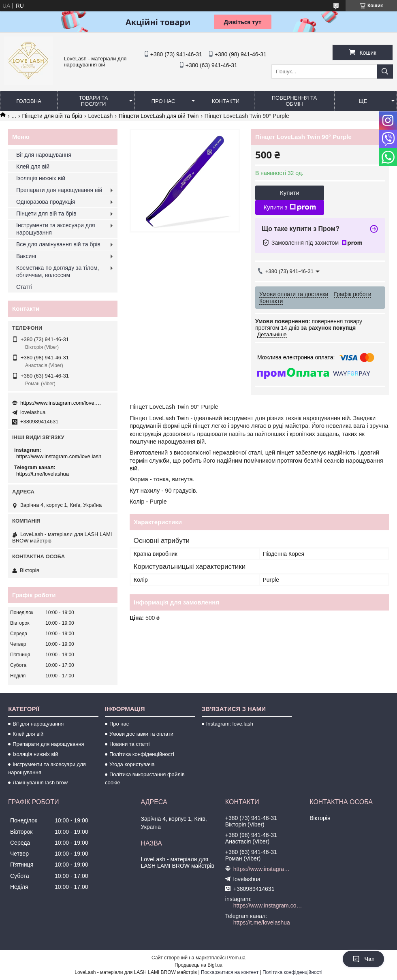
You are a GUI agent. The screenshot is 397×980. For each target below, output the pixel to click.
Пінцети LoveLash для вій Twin (159, 116)
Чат (363, 959)
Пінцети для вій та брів (52, 116)
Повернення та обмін (294, 101)
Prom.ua (236, 958)
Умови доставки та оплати (141, 734)
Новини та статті (130, 744)
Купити (290, 193)
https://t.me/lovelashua (43, 474)
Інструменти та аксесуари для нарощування (56, 229)
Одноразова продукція (46, 202)
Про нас (163, 101)
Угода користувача (132, 764)
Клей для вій (33, 167)
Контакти (226, 101)
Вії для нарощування (44, 155)
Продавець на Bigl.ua (198, 965)
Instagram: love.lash (230, 724)
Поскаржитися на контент (230, 972)
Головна (29, 101)
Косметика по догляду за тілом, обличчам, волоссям (58, 271)
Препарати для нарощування (48, 744)
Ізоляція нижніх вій (41, 178)
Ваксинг (27, 256)
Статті (24, 287)
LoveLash (101, 116)
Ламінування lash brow (40, 783)
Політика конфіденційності (142, 754)
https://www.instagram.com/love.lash (61, 403)
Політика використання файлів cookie (145, 778)
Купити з (289, 207)
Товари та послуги (93, 101)
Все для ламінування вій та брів (58, 244)
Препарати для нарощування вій (59, 190)
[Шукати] (385, 72)
